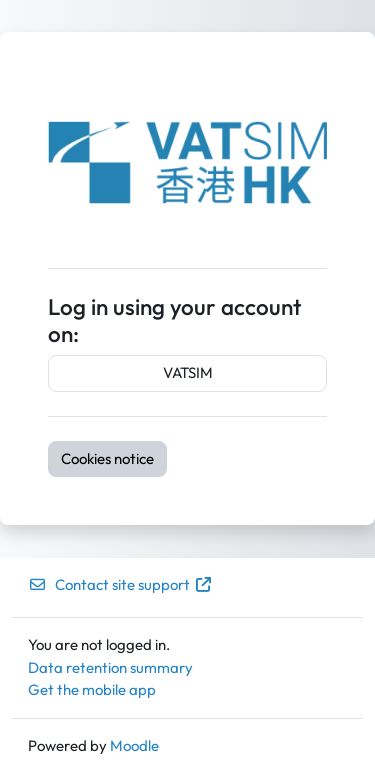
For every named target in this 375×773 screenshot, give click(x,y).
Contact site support (120, 584)
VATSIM (188, 372)
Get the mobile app (92, 689)
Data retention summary (110, 667)
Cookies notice (107, 458)
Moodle (134, 745)
